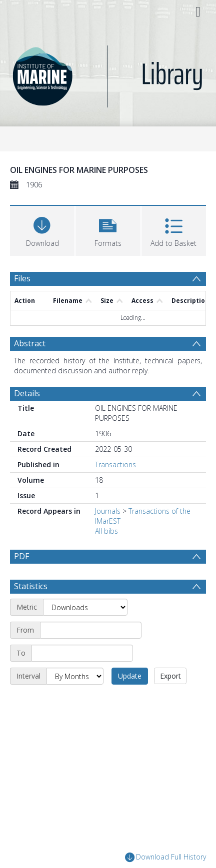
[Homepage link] (108, 74)
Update (130, 676)
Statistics (31, 586)
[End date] (82, 653)
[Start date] (91, 630)
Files (22, 278)
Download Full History (165, 857)
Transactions (115, 464)
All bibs (106, 531)
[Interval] (75, 676)
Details (27, 393)
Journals (108, 511)
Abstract (30, 343)
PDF (21, 556)
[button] (108, 230)
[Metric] (85, 607)
